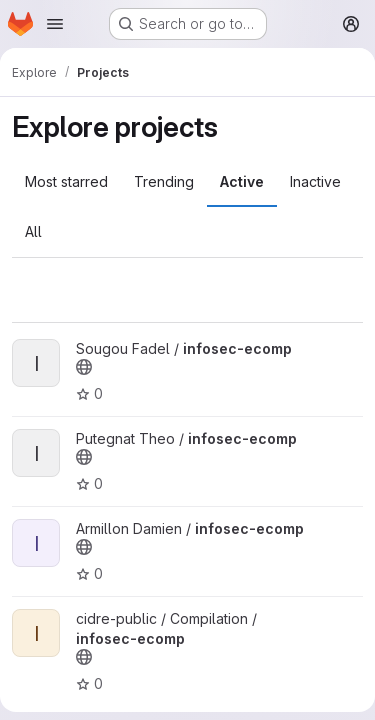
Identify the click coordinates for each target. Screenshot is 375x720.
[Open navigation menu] (55, 24)
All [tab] (33, 231)
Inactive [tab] (315, 181)
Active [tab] (242, 181)
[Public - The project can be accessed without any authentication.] (84, 367)
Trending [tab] (164, 181)
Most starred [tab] (66, 181)
